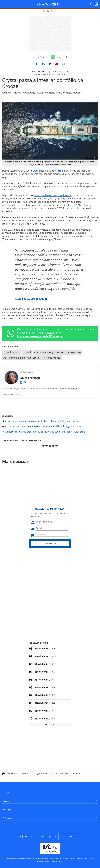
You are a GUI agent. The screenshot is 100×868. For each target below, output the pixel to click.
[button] (37, 64)
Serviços (7, 801)
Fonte (43, 57)
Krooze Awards (35, 186)
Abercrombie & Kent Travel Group (53, 195)
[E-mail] (25, 382)
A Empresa (8, 818)
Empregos (7, 810)
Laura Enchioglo (40, 71)
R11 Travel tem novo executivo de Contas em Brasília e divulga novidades (42, 426)
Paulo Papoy (74, 352)
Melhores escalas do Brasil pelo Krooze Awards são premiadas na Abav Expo (44, 432)
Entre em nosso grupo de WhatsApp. (40, 336)
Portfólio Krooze (52, 358)
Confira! (75, 389)
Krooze (59, 171)
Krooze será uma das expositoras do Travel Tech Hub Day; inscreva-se (40, 421)
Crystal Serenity (12, 352)
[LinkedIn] (21, 382)
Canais (6, 792)
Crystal (37, 171)
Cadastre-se (50, 544)
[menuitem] (50, 791)
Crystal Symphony (44, 352)
